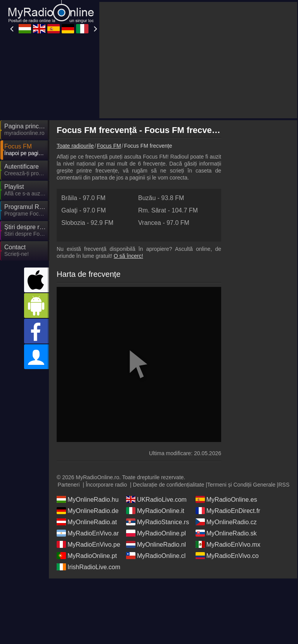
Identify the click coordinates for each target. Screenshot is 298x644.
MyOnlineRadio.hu (88, 499)
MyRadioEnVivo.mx (228, 544)
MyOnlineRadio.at (87, 522)
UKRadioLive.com (156, 499)
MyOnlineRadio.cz (226, 522)
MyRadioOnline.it (155, 511)
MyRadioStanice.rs (158, 522)
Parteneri (69, 485)
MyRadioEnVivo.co (227, 556)
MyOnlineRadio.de (88, 511)
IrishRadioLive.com (88, 567)
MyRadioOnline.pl (156, 533)
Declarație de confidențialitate (169, 485)
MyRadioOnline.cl (156, 556)
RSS (284, 485)
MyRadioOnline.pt (87, 556)
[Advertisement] (198, 60)
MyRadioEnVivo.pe (88, 544)
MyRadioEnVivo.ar (88, 533)
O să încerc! (128, 256)
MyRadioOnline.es (226, 499)
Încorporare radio (107, 485)
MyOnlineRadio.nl (156, 544)
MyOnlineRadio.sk (226, 533)
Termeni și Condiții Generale (241, 485)
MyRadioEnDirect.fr (228, 511)
